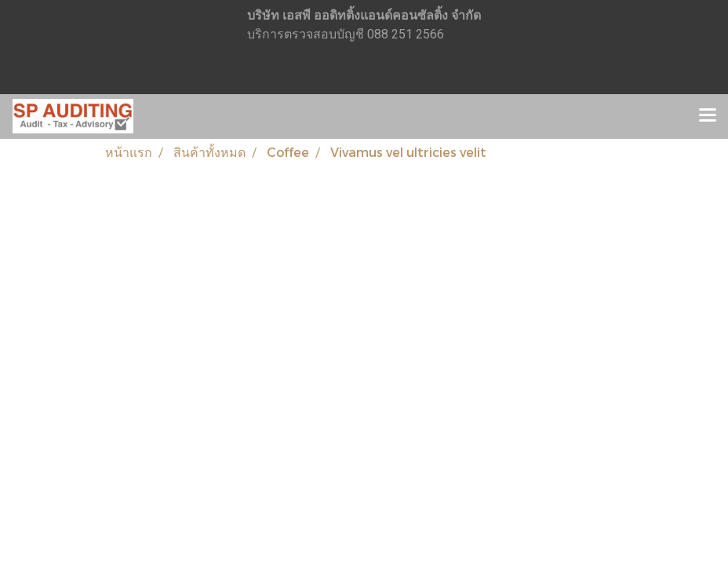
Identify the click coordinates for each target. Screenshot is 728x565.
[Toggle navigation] (708, 116)
